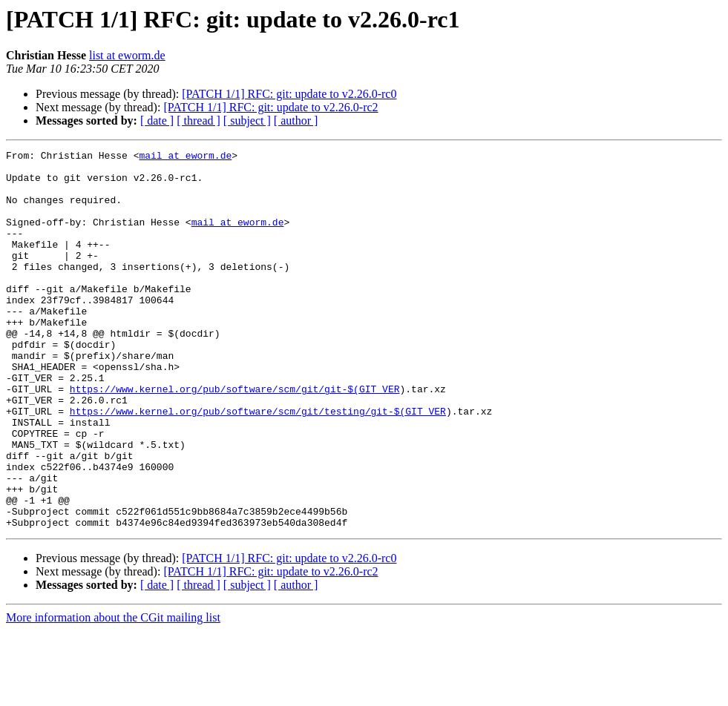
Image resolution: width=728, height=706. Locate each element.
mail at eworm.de (185, 157)
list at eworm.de (127, 55)
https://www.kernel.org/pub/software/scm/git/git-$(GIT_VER (235, 438)
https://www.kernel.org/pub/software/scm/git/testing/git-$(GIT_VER (258, 464)
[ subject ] (247, 121)
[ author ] (296, 121)
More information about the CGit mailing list (113, 693)
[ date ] (157, 121)
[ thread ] (199, 121)
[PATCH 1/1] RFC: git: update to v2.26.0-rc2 (270, 107)
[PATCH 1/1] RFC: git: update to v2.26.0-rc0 (289, 94)
